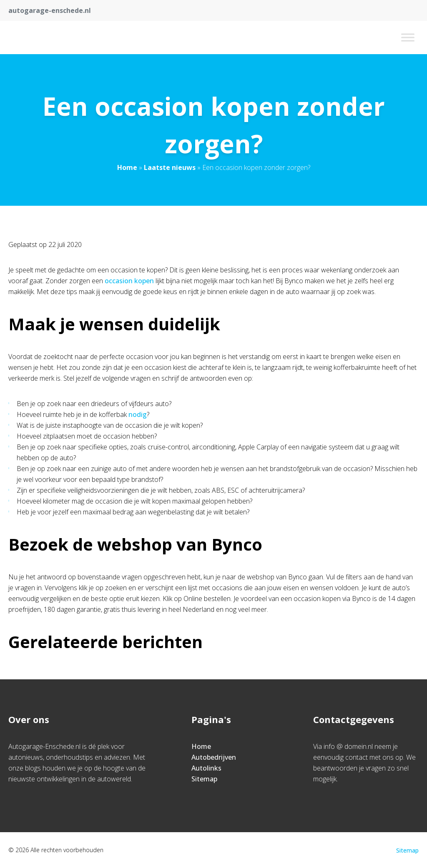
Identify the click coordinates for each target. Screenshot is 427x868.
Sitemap (204, 779)
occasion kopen (129, 281)
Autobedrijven (214, 757)
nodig (138, 414)
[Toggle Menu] (408, 37)
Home (127, 167)
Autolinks (206, 768)
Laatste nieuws (170, 167)
